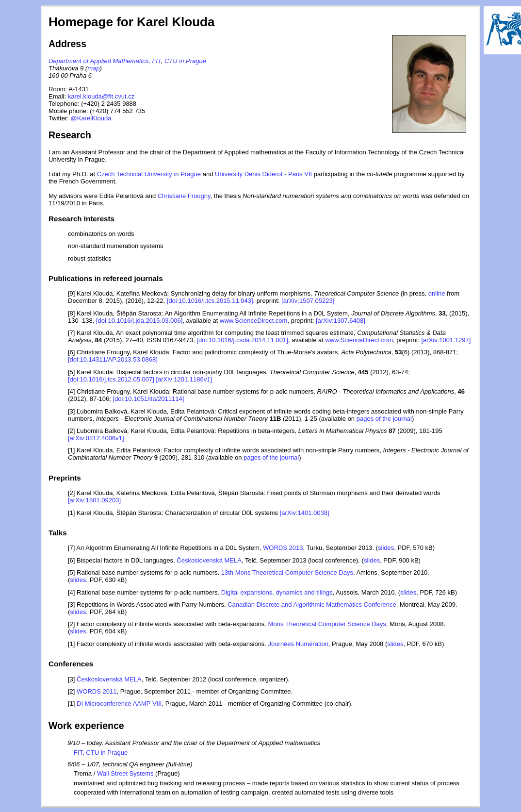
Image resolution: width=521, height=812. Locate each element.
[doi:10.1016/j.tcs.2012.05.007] (111, 379)
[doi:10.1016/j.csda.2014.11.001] (242, 340)
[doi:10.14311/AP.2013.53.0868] (113, 359)
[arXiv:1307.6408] (341, 321)
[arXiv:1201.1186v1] (184, 379)
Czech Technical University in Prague (149, 174)
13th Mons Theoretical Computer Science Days (287, 572)
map (93, 68)
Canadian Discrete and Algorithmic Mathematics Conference (312, 605)
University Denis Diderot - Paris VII (263, 174)
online (437, 293)
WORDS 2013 (283, 548)
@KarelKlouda (91, 118)
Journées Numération (298, 644)
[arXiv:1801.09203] (94, 500)
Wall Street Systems (125, 773)
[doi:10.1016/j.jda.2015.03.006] (139, 321)
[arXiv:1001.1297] (446, 340)
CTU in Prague (185, 61)
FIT (156, 61)
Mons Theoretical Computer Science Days (327, 624)
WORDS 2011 (97, 691)
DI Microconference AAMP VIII (119, 704)
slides (386, 548)
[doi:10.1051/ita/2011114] (149, 399)
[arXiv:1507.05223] (308, 301)
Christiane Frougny (184, 196)
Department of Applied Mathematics (98, 61)
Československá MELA (209, 560)
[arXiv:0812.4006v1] (96, 438)
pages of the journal (384, 419)
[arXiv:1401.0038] (305, 513)
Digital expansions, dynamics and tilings (277, 592)
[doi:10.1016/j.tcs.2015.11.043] (210, 301)
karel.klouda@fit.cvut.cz (101, 96)
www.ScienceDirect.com (253, 321)
